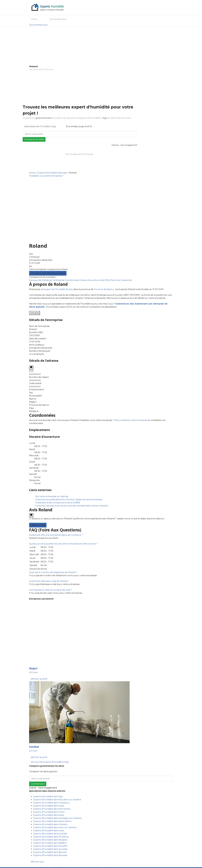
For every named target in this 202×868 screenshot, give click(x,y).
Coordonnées (72, 280)
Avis (103, 280)
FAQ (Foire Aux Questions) (118, 280)
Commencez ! (38, 784)
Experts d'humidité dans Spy (52, 173)
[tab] (101, 535)
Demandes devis (58, 19)
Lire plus (35, 313)
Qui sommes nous (38, 25)
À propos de (36, 280)
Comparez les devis (34, 139)
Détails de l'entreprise (53, 280)
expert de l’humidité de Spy (59, 289)
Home (34, 19)
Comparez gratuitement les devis (48, 273)
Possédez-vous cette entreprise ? (46, 176)
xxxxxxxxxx (35, 374)
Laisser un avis (38, 525)
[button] (56, 535)
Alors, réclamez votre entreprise (131, 420)
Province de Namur (104, 289)
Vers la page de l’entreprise (79, 154)
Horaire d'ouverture (90, 280)
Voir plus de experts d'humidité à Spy (50, 762)
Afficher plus (37, 862)
